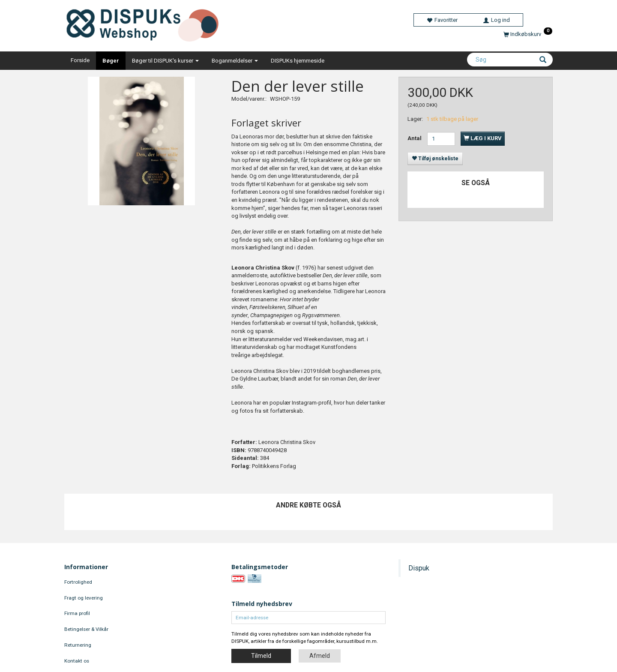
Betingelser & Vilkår (86, 629)
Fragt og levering (84, 598)
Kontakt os (77, 661)
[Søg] (543, 60)
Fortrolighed (78, 582)
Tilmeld (261, 656)
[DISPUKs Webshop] (146, 23)
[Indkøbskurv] (528, 34)
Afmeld (320, 656)
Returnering (78, 645)
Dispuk (419, 568)
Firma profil (77, 613)
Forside (80, 60)
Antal (415, 138)
